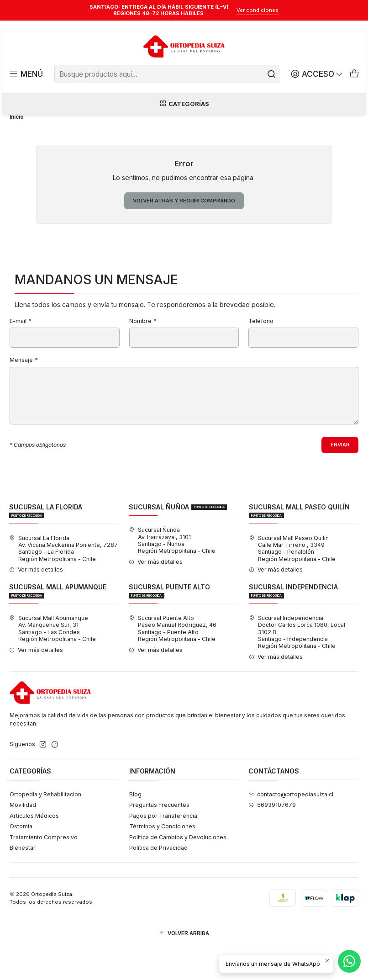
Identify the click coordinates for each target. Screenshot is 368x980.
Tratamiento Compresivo (44, 869)
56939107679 (272, 837)
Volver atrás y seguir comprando (184, 231)
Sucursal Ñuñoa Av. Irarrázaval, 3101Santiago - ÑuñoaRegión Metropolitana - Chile (172, 572)
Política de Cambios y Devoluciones (178, 869)
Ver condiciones (258, 10)
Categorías (184, 104)
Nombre (143, 352)
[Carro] (354, 74)
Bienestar (23, 880)
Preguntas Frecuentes (159, 837)
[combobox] (167, 74)
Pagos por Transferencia (163, 847)
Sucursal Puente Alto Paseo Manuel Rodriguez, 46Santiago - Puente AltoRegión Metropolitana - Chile (173, 660)
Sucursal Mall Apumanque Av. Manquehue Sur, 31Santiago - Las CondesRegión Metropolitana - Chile (53, 660)
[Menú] (26, 74)
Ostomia (21, 858)
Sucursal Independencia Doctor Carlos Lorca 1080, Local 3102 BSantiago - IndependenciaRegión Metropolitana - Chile (297, 664)
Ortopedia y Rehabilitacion (45, 826)
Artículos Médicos (34, 847)
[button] (184, 966)
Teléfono (261, 352)
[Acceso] (318, 74)
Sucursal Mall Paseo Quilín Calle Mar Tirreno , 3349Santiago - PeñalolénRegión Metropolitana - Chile (292, 580)
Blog (135, 826)
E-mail (20, 352)
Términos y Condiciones (162, 858)
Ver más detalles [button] (36, 601)
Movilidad (23, 837)
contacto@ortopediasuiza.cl (291, 826)
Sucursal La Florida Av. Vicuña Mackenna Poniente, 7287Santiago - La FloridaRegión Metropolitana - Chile (63, 580)
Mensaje (24, 391)
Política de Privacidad (158, 880)
